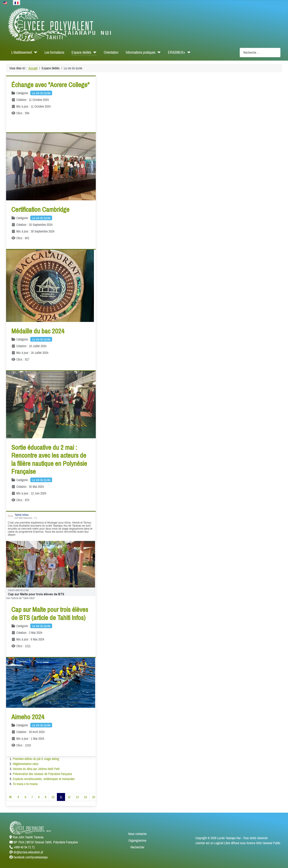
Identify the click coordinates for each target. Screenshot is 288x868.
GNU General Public (268, 843)
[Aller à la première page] (10, 797)
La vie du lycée (41, 93)
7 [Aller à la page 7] (32, 797)
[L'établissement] (35, 52)
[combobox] (260, 53)
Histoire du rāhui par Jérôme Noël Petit (36, 769)
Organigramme (137, 840)
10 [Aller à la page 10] (53, 797)
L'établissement (22, 52)
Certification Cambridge (40, 209)
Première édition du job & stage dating (36, 759)
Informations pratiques (141, 52)
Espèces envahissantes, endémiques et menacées (44, 779)
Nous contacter (137, 834)
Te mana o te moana (25, 784)
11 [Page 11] (61, 797)
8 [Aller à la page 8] (39, 797)
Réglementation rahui (26, 764)
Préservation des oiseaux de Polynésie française (42, 774)
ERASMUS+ (177, 52)
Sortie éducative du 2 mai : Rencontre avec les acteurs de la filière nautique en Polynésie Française (49, 459)
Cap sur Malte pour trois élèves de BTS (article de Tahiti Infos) (50, 613)
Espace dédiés (81, 52)
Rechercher (137, 847)
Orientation (111, 52)
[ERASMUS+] (188, 52)
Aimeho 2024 (28, 717)
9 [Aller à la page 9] (45, 797)
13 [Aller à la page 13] (77, 797)
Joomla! (200, 843)
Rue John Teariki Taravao (28, 837)
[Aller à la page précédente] (18, 797)
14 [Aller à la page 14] (85, 797)
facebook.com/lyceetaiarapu (31, 857)
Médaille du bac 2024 (38, 331)
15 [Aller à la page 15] (93, 797)
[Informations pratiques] (158, 52)
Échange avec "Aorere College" (50, 85)
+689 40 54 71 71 (24, 847)
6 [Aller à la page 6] (25, 797)
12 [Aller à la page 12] (69, 797)
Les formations (54, 52)
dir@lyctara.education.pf (28, 852)
